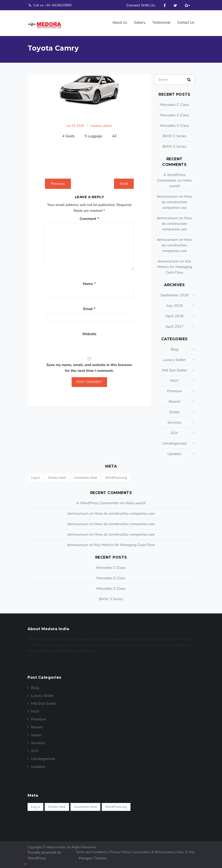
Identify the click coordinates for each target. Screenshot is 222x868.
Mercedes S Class (174, 123)
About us (120, 23)
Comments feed (85, 475)
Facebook (165, 5)
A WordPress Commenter (98, 501)
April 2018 (174, 314)
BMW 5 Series (174, 144)
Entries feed (57, 475)
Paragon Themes (93, 856)
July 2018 (174, 303)
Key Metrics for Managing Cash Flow (174, 265)
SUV (174, 431)
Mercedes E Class (174, 113)
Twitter (175, 5)
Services (174, 420)
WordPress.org (116, 475)
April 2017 (174, 324)
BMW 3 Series (174, 134)
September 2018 (174, 293)
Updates (174, 452)
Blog (174, 347)
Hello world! (135, 501)
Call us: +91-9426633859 (50, 5)
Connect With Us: (141, 5)
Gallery (140, 23)
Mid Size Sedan (174, 368)
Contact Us (186, 23)
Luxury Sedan (174, 357)
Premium (174, 389)
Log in (35, 475)
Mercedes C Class (174, 102)
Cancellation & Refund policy (155, 850)
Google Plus (187, 5)
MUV (174, 378)
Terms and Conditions (93, 850)
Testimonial (161, 23)
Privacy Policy (121, 850)
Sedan (174, 410)
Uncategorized (174, 441)
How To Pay (186, 850)
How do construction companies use (177, 200)
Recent (174, 399)
